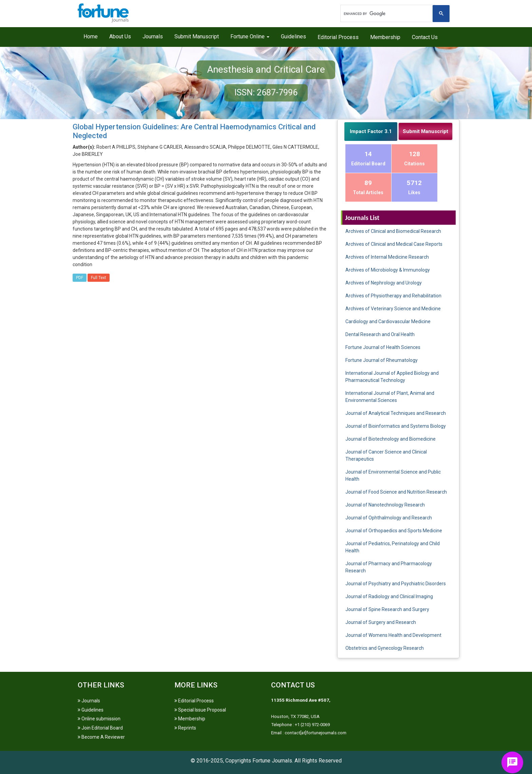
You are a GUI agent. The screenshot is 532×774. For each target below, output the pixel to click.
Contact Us (425, 37)
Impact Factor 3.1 (371, 131)
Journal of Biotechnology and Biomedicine (391, 439)
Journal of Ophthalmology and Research (389, 518)
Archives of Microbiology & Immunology (388, 270)
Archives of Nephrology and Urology (384, 283)
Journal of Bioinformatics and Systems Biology (396, 426)
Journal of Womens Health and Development (393, 635)
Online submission (99, 719)
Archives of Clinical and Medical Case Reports (394, 244)
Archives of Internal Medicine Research (387, 257)
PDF (80, 278)
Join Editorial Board (100, 728)
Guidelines (293, 36)
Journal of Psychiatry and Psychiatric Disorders (396, 584)
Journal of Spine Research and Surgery (387, 609)
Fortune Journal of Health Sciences (383, 347)
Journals (153, 36)
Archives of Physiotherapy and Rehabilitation (393, 296)
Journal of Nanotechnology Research (385, 505)
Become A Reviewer (101, 737)
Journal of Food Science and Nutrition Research (396, 492)
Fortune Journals (272, 761)
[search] (387, 14)
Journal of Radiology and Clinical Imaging (389, 596)
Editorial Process (338, 37)
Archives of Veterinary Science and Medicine (393, 309)
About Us (120, 36)
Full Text (99, 278)
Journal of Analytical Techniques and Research (396, 413)
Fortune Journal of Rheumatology (382, 360)
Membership (385, 37)
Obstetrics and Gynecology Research (385, 648)
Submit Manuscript (197, 36)
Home (91, 36)
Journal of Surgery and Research (381, 622)
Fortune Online (250, 36)
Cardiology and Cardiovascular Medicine (388, 321)
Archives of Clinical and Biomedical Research (393, 231)
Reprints (185, 728)
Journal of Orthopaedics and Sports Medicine (394, 531)
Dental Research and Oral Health (380, 334)
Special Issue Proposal (200, 710)
